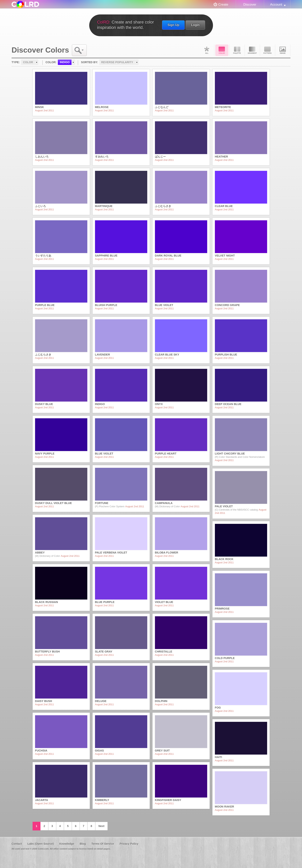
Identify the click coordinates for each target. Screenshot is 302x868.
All (207, 50)
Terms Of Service (103, 844)
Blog (83, 844)
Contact (17, 844)
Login (195, 25)
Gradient (252, 50)
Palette (237, 50)
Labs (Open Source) (41, 844)
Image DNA (283, 50)
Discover (250, 4)
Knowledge (67, 844)
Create (223, 4)
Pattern (268, 50)
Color (222, 50)
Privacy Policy (129, 844)
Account (276, 4)
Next (101, 826)
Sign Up (173, 25)
